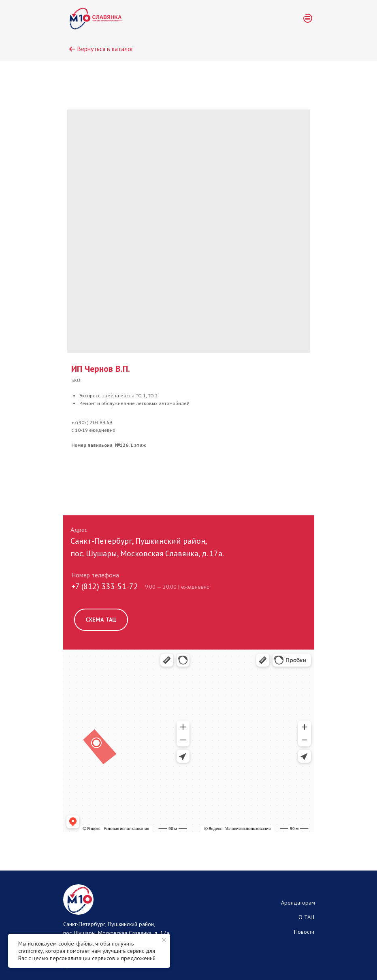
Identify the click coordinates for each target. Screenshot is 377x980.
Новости (304, 932)
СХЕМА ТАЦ (101, 620)
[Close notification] (164, 940)
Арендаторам (298, 903)
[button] (308, 18)
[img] (96, 18)
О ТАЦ (306, 917)
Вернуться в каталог (105, 49)
